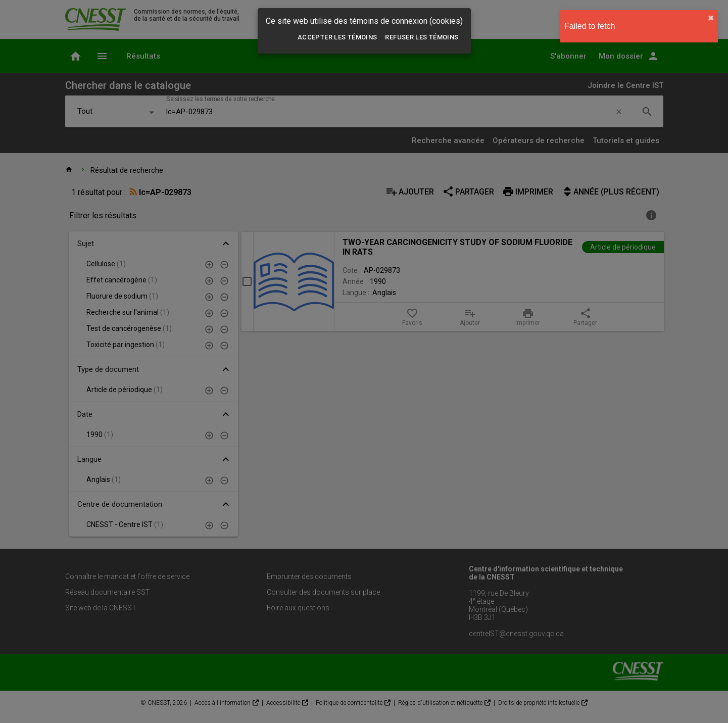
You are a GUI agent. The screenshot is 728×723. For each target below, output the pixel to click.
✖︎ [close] (711, 18)
